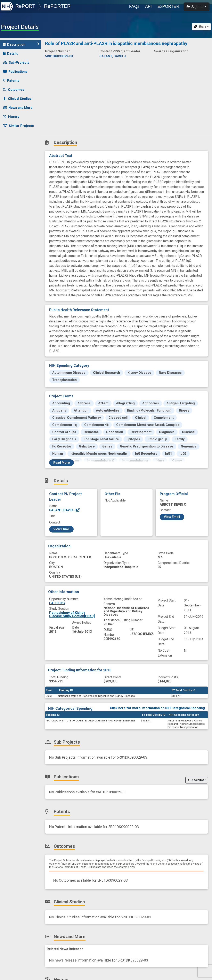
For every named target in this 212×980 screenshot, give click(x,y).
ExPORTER (168, 6)
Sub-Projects (16, 63)
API (148, 6)
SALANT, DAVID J (65, 510)
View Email (61, 529)
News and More (18, 108)
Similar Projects (18, 126)
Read (62, 463)
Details (11, 53)
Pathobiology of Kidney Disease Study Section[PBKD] (72, 614)
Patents (11, 81)
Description (21, 44)
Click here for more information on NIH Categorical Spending (157, 708)
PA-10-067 (57, 603)
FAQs (134, 6)
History (11, 117)
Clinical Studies (17, 99)
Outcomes (14, 90)
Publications (15, 72)
